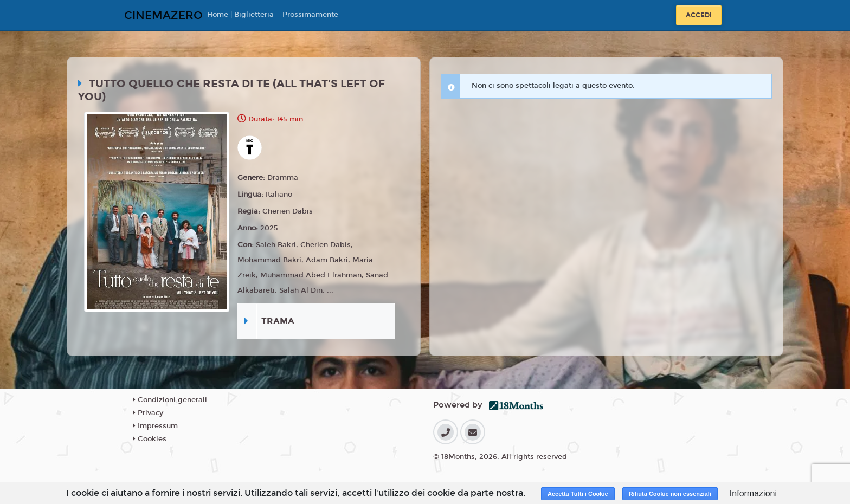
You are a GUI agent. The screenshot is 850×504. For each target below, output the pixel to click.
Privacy (148, 413)
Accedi (699, 15)
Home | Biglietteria (240, 15)
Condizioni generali (170, 400)
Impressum (155, 426)
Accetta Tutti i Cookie (578, 494)
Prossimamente (310, 15)
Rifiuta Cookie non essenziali (670, 494)
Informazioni (753, 493)
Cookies (150, 439)
